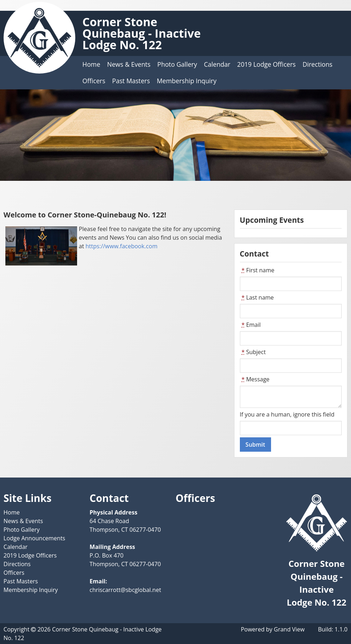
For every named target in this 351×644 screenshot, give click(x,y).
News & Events (129, 64)
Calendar (217, 64)
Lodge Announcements (34, 538)
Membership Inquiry (186, 81)
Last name (257, 297)
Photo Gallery (177, 64)
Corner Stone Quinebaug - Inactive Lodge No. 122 (142, 33)
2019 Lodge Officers (267, 64)
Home (91, 64)
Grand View (289, 629)
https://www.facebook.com (122, 246)
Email (250, 325)
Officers (94, 81)
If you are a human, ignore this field (287, 414)
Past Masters (131, 81)
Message (255, 379)
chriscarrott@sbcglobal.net (125, 590)
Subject (253, 352)
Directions (317, 64)
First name (257, 270)
